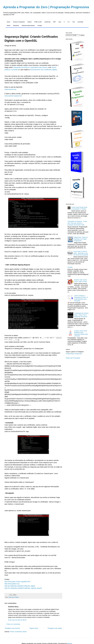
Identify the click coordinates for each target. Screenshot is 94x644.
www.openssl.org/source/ (13, 96)
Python (30, 22)
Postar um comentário (13, 624)
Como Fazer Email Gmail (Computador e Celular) (79, 208)
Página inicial (34, 628)
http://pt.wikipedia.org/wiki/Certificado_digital (20, 586)
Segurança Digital (14, 597)
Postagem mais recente (12, 628)
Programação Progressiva (74, 354)
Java (60, 22)
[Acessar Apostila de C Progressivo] (77, 83)
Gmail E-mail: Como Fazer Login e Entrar (81, 281)
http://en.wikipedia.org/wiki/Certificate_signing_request (23, 588)
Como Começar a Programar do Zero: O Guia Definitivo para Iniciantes (81, 298)
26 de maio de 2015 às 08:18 (17, 620)
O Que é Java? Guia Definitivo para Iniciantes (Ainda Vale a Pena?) (81, 333)
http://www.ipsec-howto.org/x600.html (17, 582)
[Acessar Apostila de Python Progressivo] (77, 60)
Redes (9, 25)
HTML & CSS (38, 22)
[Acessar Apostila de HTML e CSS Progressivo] (77, 126)
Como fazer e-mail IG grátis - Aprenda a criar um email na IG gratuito (81, 253)
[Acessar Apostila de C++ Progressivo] (77, 198)
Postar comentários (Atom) (18, 632)
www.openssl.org (10, 89)
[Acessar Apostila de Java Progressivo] (77, 107)
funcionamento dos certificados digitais (44, 70)
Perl (74, 22)
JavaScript (47, 22)
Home (9, 22)
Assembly (80, 22)
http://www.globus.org (12, 584)
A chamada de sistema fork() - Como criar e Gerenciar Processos (81, 315)
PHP (54, 22)
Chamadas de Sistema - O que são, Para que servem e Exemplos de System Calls (77, 223)
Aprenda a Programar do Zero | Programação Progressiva (46, 7)
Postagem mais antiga (55, 628)
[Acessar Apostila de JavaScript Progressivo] (77, 148)
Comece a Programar (19, 22)
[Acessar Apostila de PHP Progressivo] (77, 173)
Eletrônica (16, 25)
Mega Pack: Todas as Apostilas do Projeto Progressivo (81, 239)
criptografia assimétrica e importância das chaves (30, 67)
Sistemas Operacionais (28, 25)
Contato (40, 25)
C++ (69, 22)
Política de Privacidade (73, 358)
